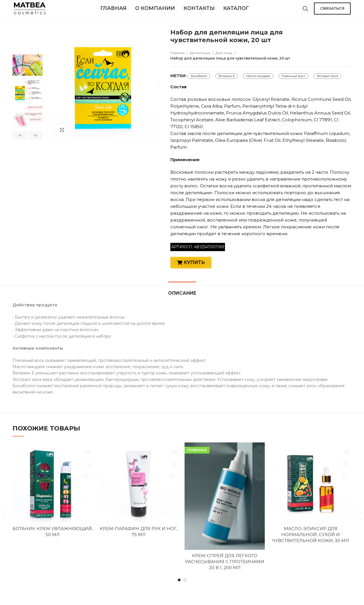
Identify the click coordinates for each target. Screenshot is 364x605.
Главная (178, 59)
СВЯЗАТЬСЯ (332, 11)
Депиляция (200, 59)
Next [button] (35, 141)
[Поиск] (305, 11)
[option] (28, 45)
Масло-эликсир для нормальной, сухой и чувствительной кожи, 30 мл (311, 544)
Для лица (224, 59)
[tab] (182, 300)
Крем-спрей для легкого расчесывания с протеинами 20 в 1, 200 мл (225, 571)
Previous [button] (20, 141)
